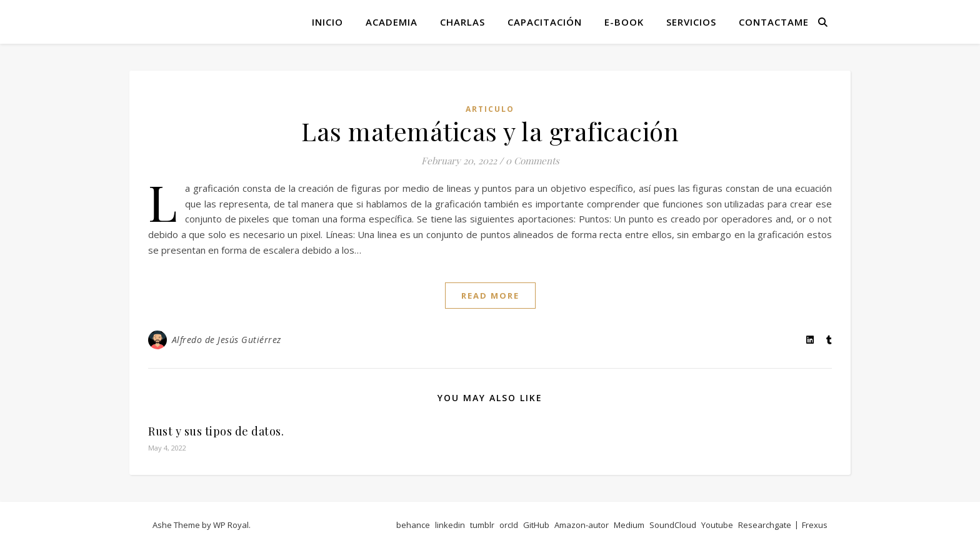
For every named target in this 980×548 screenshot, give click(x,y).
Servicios (691, 22)
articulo (490, 109)
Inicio (327, 22)
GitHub (536, 525)
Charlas (462, 22)
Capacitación (545, 22)
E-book (624, 22)
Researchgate (765, 525)
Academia (392, 22)
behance (413, 525)
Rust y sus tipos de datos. (216, 431)
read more (490, 296)
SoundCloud (673, 525)
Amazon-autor (582, 525)
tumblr (482, 525)
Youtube (717, 525)
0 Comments (532, 161)
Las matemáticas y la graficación (490, 131)
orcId (509, 525)
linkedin (450, 525)
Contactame (774, 22)
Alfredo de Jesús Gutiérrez (227, 340)
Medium (629, 525)
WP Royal (231, 525)
